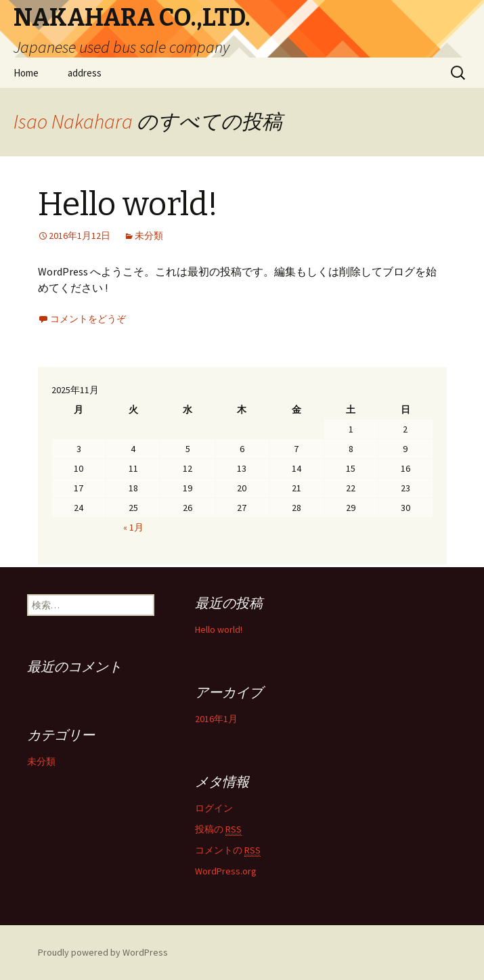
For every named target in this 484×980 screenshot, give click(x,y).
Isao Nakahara (73, 121)
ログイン (214, 808)
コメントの (228, 850)
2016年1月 (216, 719)
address (85, 73)
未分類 (149, 236)
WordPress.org (226, 871)
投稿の (218, 829)
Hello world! (128, 204)
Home (26, 73)
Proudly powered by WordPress (103, 952)
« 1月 (133, 527)
